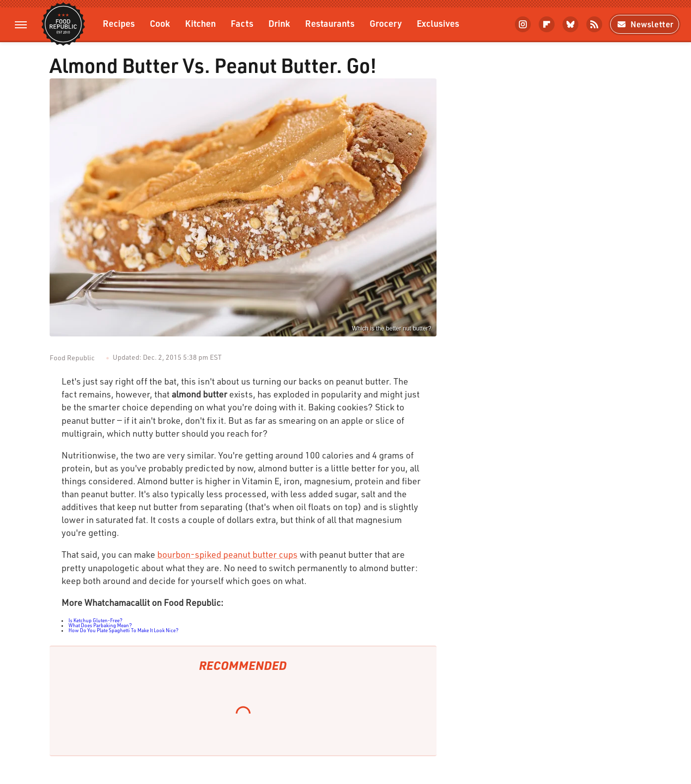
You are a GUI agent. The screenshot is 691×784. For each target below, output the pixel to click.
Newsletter (645, 24)
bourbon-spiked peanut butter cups (227, 554)
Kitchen (200, 23)
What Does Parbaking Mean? (100, 625)
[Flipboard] (547, 24)
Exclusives (438, 23)
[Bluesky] (570, 24)
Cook (160, 23)
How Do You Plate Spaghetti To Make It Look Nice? (124, 630)
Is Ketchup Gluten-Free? (95, 620)
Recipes (119, 23)
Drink (279, 23)
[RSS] (594, 24)
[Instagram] (523, 24)
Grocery (386, 23)
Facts (242, 23)
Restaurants (330, 23)
